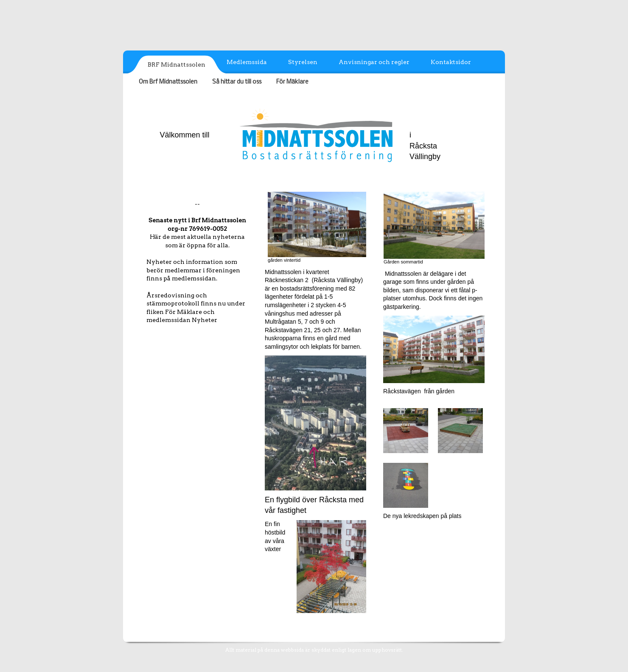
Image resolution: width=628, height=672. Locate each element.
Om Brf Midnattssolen (168, 82)
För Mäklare (292, 82)
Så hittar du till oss (237, 82)
